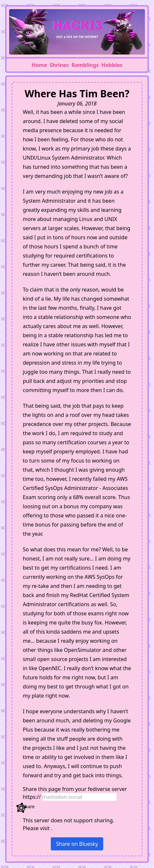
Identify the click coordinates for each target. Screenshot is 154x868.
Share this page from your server (75, 789)
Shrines (59, 65)
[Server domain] (79, 797)
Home (39, 65)
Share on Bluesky (77, 844)
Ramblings (85, 65)
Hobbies (112, 65)
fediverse (99, 789)
